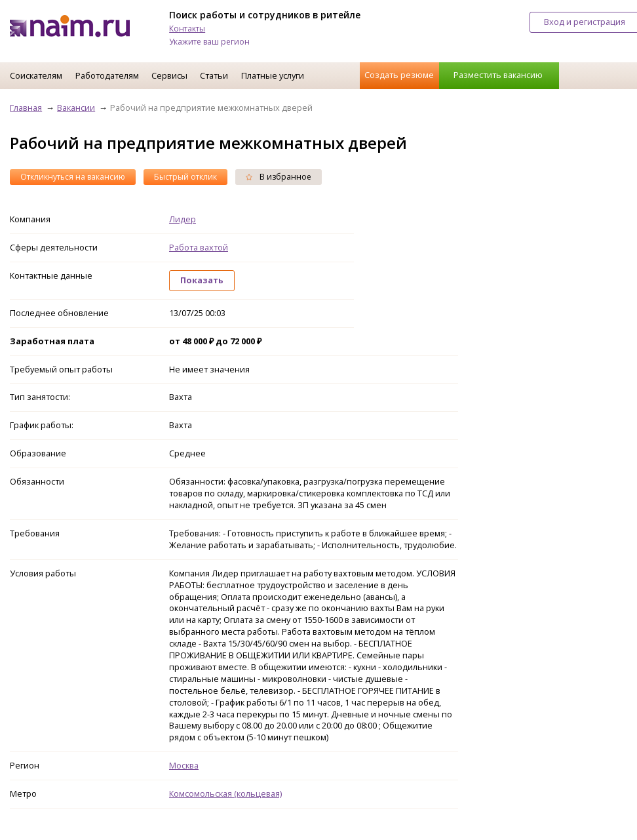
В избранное (279, 177)
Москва (184, 765)
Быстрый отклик (185, 177)
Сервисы (169, 75)
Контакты (187, 29)
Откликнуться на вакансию (73, 177)
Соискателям (36, 75)
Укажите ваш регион (209, 42)
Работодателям (107, 75)
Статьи (214, 75)
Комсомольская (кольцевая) (225, 793)
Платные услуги (273, 75)
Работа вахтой (199, 247)
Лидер (183, 219)
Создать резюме (399, 75)
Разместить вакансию (498, 75)
